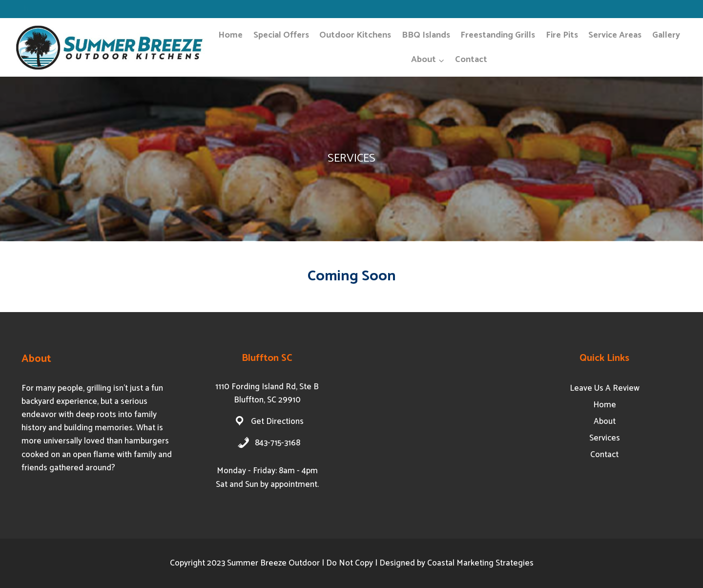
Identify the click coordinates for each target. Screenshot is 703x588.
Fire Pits (562, 35)
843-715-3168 (278, 443)
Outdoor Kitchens (355, 35)
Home (230, 35)
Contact (471, 60)
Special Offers (281, 35)
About (605, 421)
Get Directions (277, 421)
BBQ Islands (426, 35)
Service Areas (615, 35)
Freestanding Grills (498, 35)
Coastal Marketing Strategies (480, 563)
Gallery (666, 35)
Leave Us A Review (605, 388)
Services (605, 438)
